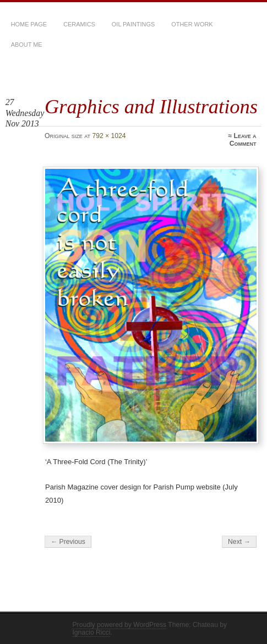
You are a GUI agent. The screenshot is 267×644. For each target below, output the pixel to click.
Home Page (29, 24)
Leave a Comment (243, 140)
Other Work (192, 24)
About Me (27, 45)
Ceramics (79, 24)
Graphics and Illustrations (151, 106)
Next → (239, 542)
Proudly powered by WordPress (119, 625)
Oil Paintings (133, 24)
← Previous (68, 542)
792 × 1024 (109, 136)
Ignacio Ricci (91, 632)
